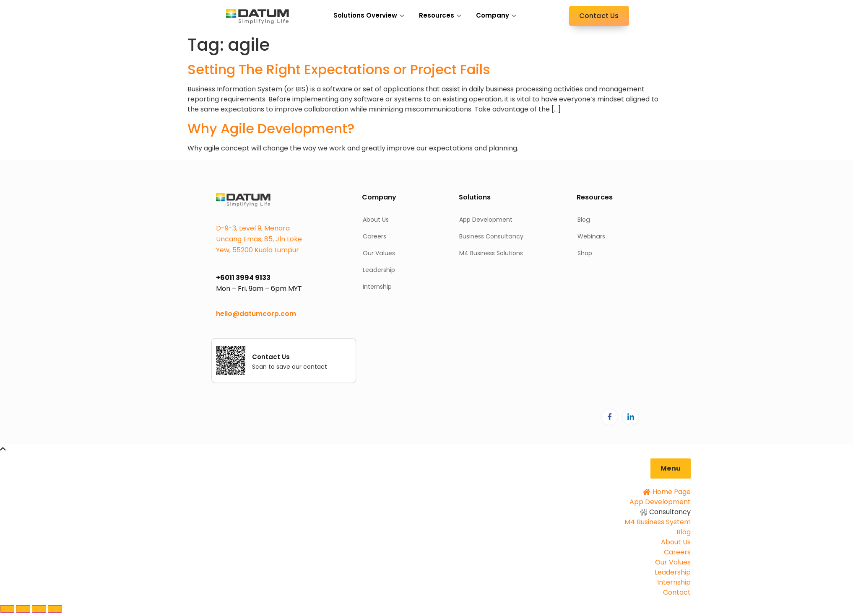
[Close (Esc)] (55, 609)
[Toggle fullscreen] (23, 609)
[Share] (39, 609)
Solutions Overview (370, 15)
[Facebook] (610, 417)
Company (497, 15)
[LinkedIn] (631, 417)
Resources (441, 15)
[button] (671, 468)
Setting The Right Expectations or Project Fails (339, 69)
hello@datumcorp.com (256, 314)
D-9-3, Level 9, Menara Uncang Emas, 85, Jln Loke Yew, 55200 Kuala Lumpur (259, 239)
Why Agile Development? (271, 128)
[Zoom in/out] (7, 609)
